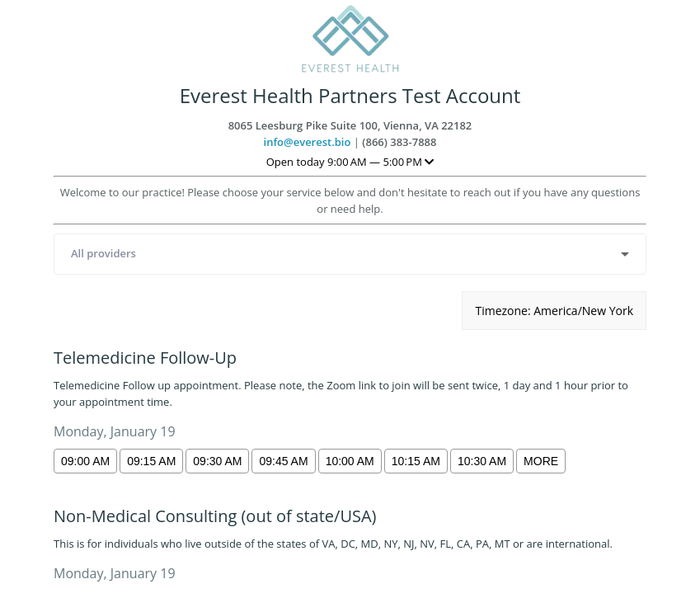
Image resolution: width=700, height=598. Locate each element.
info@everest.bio (308, 142)
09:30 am (217, 461)
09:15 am (151, 461)
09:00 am (85, 461)
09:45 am (283, 461)
